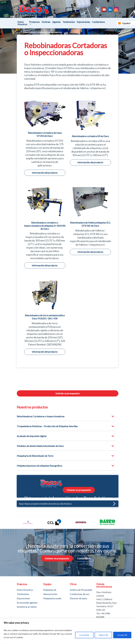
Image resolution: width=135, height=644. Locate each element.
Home (19, 32)
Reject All (103, 635)
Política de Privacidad (81, 590)
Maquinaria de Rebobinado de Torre (35, 456)
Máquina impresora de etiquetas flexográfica (39, 466)
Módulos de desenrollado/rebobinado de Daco (40, 446)
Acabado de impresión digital (32, 436)
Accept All (122, 635)
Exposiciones (83, 22)
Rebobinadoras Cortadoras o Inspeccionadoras (41, 416)
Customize (84, 635)
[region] (67, 631)
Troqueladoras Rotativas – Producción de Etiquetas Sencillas (47, 426)
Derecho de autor (79, 598)
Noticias (46, 22)
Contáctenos (98, 22)
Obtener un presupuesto (79, 490)
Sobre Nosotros (22, 23)
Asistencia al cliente (27, 607)
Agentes (56, 22)
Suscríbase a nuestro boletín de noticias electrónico (67, 504)
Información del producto (45, 173)
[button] (113, 504)
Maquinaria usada (52, 598)
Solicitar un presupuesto (68, 393)
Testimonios (69, 22)
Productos (34, 22)
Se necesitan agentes (27, 602)
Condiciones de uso (79, 594)
